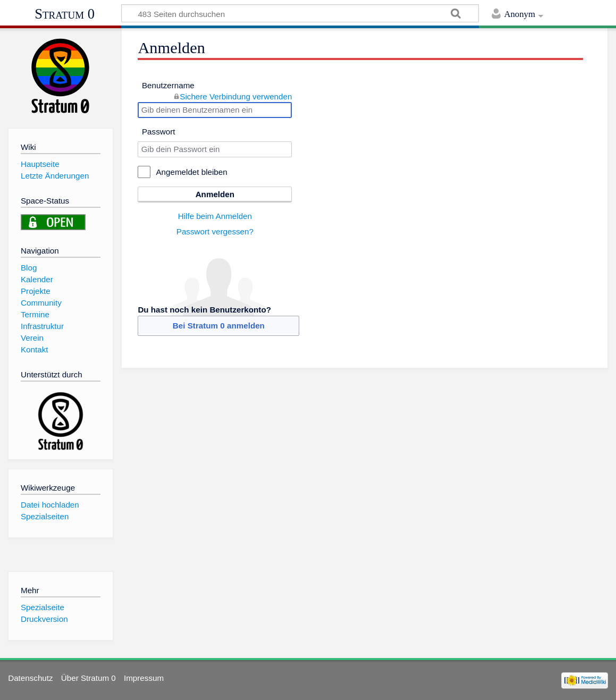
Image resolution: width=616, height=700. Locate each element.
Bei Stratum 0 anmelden (219, 326)
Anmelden (215, 194)
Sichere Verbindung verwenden (236, 96)
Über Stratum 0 (88, 678)
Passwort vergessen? (215, 231)
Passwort (158, 132)
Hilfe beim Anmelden (215, 216)
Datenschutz (30, 678)
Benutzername (168, 85)
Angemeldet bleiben (191, 172)
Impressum (144, 678)
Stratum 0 (65, 14)
